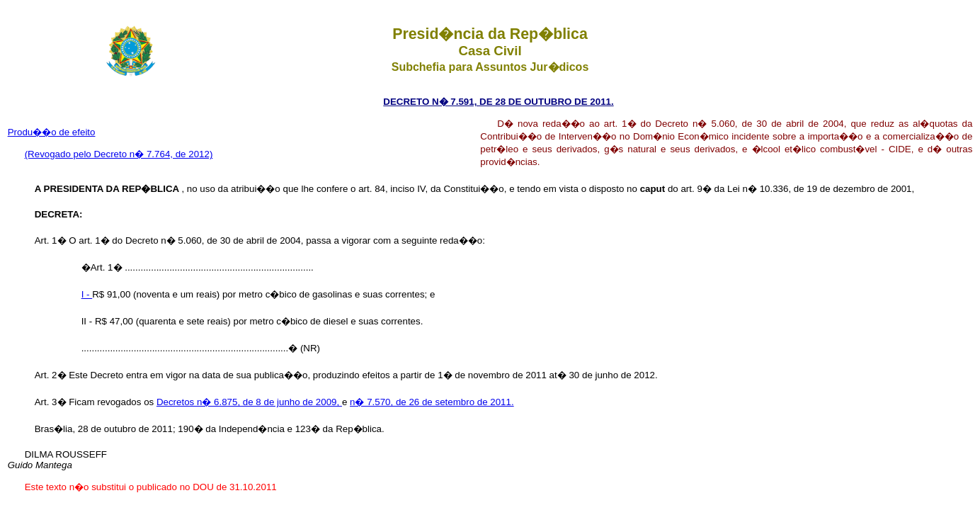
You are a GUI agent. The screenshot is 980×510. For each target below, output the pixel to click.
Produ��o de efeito (52, 132)
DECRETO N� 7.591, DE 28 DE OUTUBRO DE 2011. (498, 102)
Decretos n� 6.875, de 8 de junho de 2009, (249, 402)
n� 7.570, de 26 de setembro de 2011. (432, 402)
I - (87, 294)
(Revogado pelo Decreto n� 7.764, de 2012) (119, 154)
